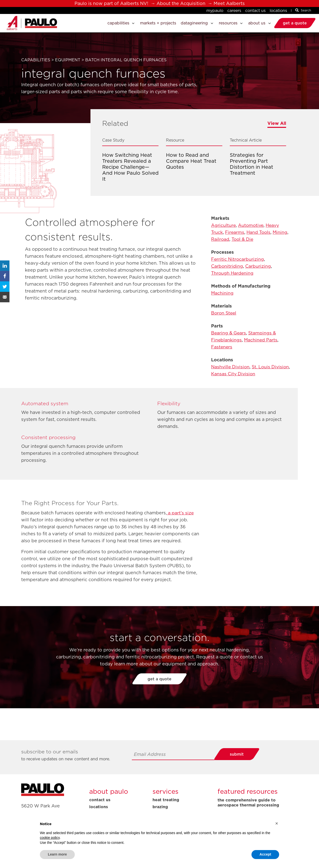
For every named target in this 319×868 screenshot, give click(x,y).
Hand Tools (259, 232)
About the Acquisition (181, 3)
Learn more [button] (57, 854)
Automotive (251, 225)
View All (277, 123)
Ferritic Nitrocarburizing (238, 259)
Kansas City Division (254, 374)
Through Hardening (233, 273)
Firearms (235, 232)
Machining (222, 293)
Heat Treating (166, 800)
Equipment (68, 60)
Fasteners (222, 347)
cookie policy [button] (50, 838)
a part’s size (180, 513)
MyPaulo (215, 10)
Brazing (160, 807)
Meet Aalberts (229, 3)
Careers (234, 10)
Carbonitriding (227, 266)
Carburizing (258, 266)
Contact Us (255, 10)
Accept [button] (265, 854)
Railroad (220, 239)
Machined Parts (261, 340)
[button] (277, 823)
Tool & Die (243, 239)
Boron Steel (224, 313)
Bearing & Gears (229, 333)
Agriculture (224, 225)
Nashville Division (231, 367)
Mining (282, 232)
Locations (278, 10)
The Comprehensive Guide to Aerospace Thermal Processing (248, 803)
